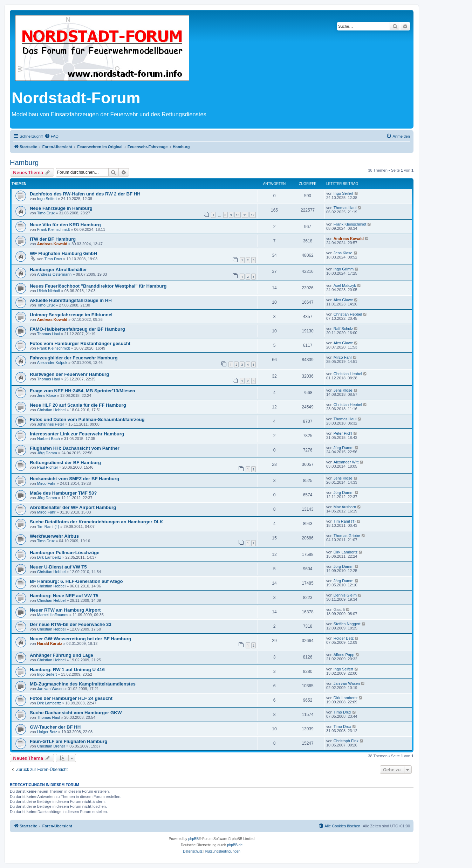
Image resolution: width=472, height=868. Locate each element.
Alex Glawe (343, 300)
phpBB (193, 839)
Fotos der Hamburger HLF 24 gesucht (71, 698)
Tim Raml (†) (48, 526)
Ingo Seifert (47, 199)
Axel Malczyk (345, 285)
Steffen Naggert (347, 624)
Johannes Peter (51, 424)
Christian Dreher (51, 746)
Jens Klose (343, 253)
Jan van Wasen (50, 689)
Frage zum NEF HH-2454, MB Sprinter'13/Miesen (83, 391)
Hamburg (24, 163)
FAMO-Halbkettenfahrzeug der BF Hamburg (77, 329)
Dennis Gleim (345, 595)
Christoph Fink (346, 741)
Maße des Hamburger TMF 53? (63, 493)
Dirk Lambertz (49, 557)
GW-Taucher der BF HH (55, 727)
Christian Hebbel (348, 314)
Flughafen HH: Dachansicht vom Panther (75, 448)
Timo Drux (46, 213)
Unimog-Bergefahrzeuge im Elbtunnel (71, 315)
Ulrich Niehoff (49, 291)
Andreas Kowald (52, 244)
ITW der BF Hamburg (53, 239)
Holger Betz (344, 638)
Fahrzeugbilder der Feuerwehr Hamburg (74, 358)
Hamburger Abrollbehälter (58, 270)
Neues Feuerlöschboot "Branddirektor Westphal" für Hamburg (98, 286)
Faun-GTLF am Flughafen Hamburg (69, 741)
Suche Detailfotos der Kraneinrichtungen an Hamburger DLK (96, 522)
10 (238, 215)
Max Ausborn (345, 507)
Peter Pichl (343, 433)
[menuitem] (52, 136)
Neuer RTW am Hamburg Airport (65, 610)
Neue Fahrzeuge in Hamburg (61, 208)
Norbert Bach (49, 439)
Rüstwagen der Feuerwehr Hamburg (69, 374)
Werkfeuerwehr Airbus (54, 536)
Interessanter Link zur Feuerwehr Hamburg (77, 434)
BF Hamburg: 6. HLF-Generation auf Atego (76, 581)
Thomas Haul (345, 208)
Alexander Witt (346, 462)
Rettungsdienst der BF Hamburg (65, 463)
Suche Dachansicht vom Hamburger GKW (76, 713)
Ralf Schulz (343, 329)
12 (253, 215)
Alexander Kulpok (52, 363)
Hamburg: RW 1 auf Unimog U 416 (67, 670)
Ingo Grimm (344, 269)
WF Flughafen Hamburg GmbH (63, 253)
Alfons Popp (344, 655)
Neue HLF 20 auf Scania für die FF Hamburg (78, 405)
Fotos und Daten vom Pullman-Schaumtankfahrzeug (87, 419)
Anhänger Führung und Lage (61, 655)
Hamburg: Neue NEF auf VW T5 (64, 596)
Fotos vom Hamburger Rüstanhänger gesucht (80, 343)
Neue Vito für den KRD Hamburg (65, 225)
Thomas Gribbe (347, 536)
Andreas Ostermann (54, 274)
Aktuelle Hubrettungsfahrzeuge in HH (71, 300)
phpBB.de (235, 845)
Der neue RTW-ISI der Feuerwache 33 (71, 624)
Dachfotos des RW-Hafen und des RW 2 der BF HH (85, 194)
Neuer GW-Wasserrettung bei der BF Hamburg (80, 639)
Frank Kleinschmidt (54, 229)
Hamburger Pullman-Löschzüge (65, 553)
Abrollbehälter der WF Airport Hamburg (73, 507)
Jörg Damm (47, 453)
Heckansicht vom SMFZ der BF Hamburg (74, 479)
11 (245, 215)
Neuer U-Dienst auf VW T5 (58, 567)
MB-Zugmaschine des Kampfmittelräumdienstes (83, 684)
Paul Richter (48, 467)
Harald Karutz (50, 643)
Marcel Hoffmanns (53, 615)
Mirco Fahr (343, 357)
